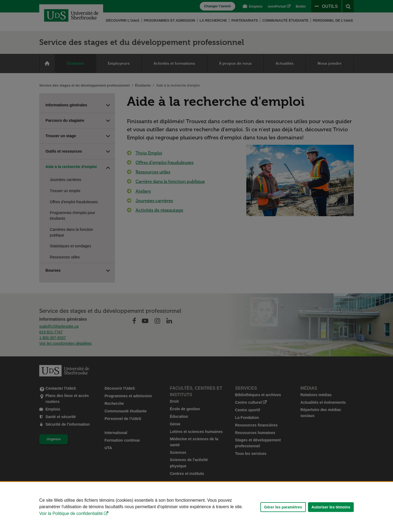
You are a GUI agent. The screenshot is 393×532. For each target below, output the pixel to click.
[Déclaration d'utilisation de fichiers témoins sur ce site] (196, 507)
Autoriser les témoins (331, 507)
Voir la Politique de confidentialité (71, 513)
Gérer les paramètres (283, 507)
